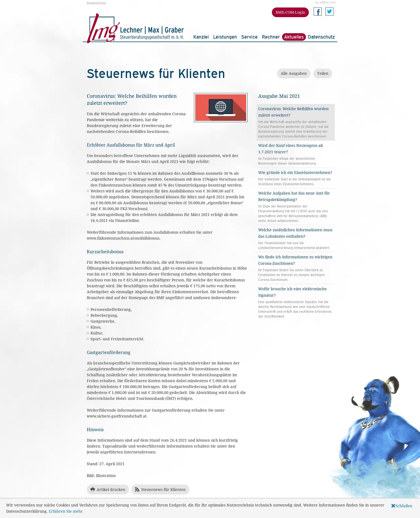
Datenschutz (96, 3)
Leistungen (225, 37)
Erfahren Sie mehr (66, 511)
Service (250, 37)
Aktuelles (294, 37)
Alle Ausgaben (294, 73)
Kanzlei (201, 37)
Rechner (271, 37)
